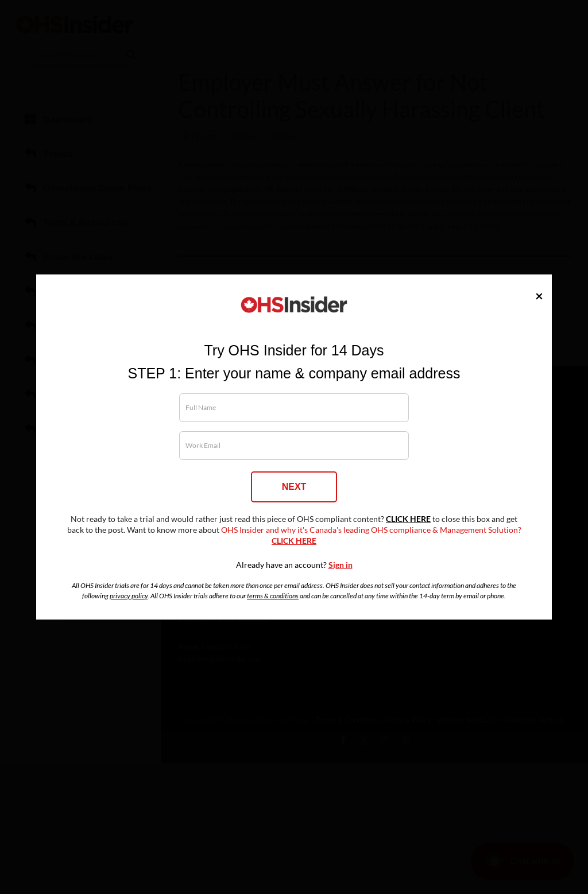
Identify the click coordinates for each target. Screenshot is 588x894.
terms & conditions (273, 596)
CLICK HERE (408, 519)
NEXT (294, 487)
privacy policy (129, 596)
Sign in (341, 565)
